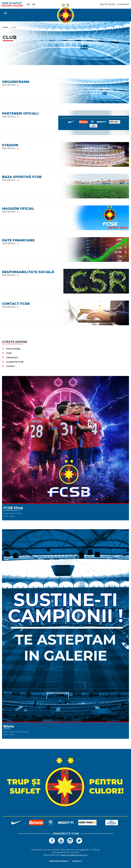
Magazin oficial (18, 209)
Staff (7, 353)
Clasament (10, 357)
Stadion (10, 145)
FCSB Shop (123, 4)
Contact (8, 366)
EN (34, 4)
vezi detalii (11, 85)
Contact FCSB (16, 304)
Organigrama (16, 82)
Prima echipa (11, 349)
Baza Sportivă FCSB (22, 177)
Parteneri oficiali (20, 113)
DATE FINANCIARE (18, 240)
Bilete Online (108, 4)
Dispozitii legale (58, 861)
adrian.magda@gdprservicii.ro (74, 855)
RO (28, 4)
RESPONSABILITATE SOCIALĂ (28, 272)
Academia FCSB (13, 362)
